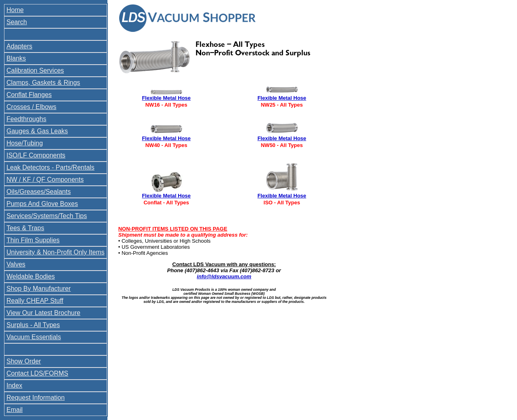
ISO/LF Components (36, 155)
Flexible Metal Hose (166, 98)
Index (14, 385)
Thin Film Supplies (33, 240)
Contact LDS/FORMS (37, 373)
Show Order (24, 361)
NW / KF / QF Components (45, 180)
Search (17, 22)
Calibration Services (35, 70)
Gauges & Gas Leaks (37, 131)
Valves (16, 264)
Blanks (16, 58)
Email (15, 410)
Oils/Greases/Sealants (39, 192)
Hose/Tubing (25, 143)
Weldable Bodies (31, 276)
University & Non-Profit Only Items (56, 252)
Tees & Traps (25, 228)
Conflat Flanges (29, 95)
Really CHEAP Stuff (35, 301)
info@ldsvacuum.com (224, 276)
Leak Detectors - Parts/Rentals (50, 167)
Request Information (36, 398)
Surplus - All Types (33, 325)
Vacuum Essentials (34, 337)
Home (15, 10)
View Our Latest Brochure (43, 313)
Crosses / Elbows (32, 107)
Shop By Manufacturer (39, 289)
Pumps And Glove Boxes (42, 204)
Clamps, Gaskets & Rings (43, 83)
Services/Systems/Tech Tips (47, 216)
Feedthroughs (26, 119)
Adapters (19, 46)
